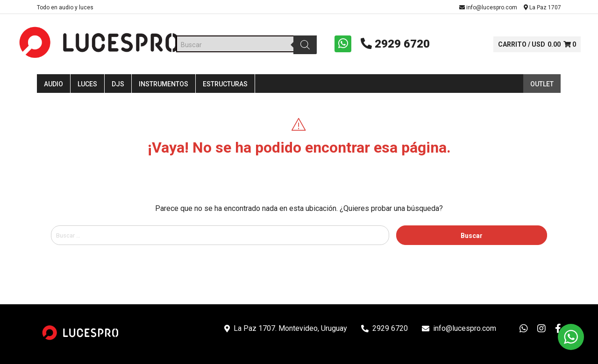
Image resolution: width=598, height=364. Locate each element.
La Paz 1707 (542, 7)
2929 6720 (389, 47)
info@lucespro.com (488, 7)
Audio (53, 90)
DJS (118, 90)
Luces (87, 90)
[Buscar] (302, 48)
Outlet (542, 90)
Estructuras (225, 90)
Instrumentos (164, 90)
